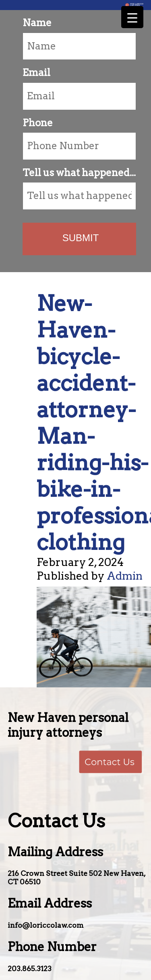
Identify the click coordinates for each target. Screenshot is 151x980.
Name (37, 23)
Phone (38, 123)
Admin (125, 576)
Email (36, 73)
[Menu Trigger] (132, 17)
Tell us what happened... (79, 173)
